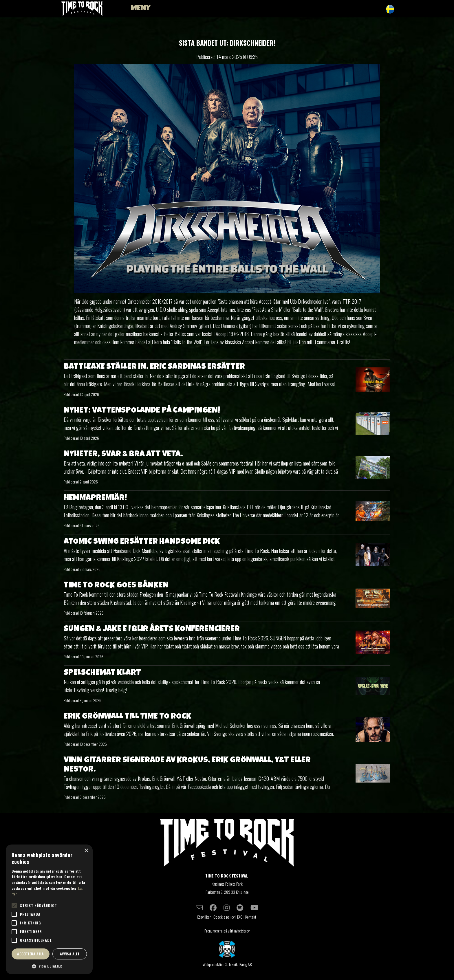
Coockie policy (224, 917)
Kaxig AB (246, 964)
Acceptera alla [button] (31, 954)
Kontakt (251, 917)
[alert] (49, 909)
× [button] (86, 851)
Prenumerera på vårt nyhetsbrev (227, 931)
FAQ (240, 917)
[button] (49, 966)
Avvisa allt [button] (70, 954)
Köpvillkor (204, 917)
